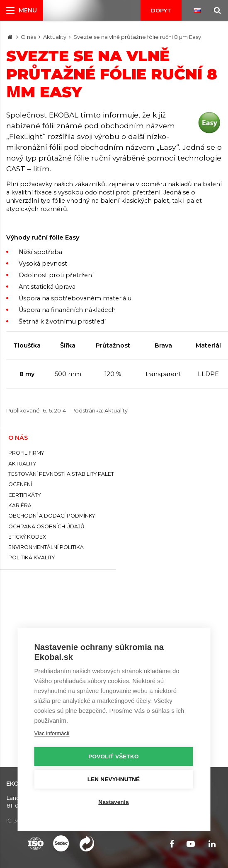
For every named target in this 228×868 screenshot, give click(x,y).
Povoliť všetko (113, 757)
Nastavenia (113, 802)
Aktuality (55, 37)
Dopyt (161, 10)
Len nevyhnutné (114, 779)
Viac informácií (52, 733)
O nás (28, 37)
